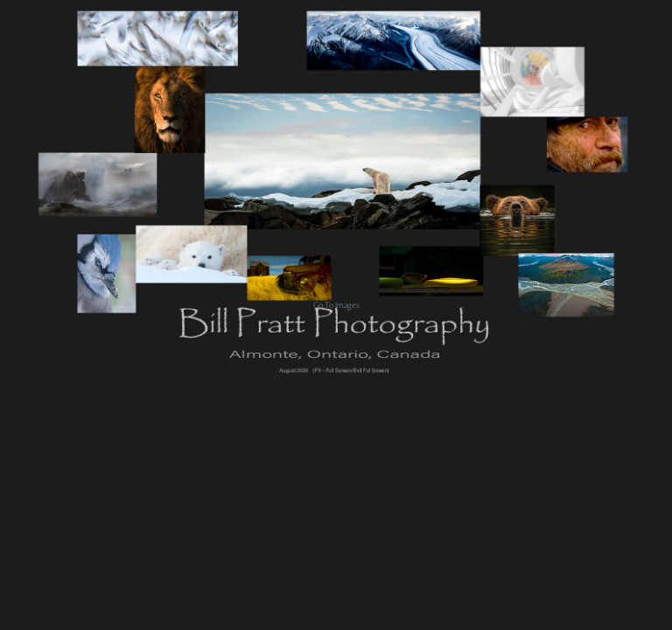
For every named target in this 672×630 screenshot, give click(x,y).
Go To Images (336, 305)
